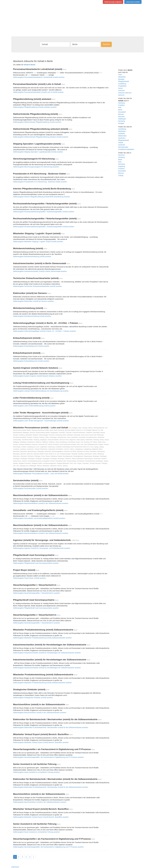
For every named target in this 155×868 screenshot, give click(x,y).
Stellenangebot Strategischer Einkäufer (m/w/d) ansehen (33, 698)
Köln (120, 107)
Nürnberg (121, 121)
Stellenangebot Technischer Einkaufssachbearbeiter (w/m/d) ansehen (37, 286)
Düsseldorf (122, 112)
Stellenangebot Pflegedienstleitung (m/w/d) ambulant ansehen (35, 107)
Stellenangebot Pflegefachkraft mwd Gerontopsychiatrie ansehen (36, 563)
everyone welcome (125, 93)
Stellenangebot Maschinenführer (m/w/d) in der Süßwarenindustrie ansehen (40, 713)
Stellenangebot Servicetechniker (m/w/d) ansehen (31, 488)
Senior (120, 88)
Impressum (15, 867)
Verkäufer (122, 134)
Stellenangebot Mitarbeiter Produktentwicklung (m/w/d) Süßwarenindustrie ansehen (42, 638)
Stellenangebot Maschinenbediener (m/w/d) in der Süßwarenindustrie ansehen (41, 503)
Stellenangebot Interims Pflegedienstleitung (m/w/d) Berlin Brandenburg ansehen (42, 197)
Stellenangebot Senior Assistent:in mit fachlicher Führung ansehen (36, 772)
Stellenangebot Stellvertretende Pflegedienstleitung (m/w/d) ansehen (37, 122)
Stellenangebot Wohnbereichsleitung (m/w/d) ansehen (32, 256)
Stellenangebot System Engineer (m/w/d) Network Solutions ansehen (37, 376)
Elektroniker (122, 136)
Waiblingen (122, 119)
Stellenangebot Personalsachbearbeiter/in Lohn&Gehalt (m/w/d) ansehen (39, 77)
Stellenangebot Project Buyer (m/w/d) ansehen (30, 578)
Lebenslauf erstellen (133, 2)
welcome (121, 95)
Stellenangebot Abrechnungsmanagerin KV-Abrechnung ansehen (36, 167)
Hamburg (121, 103)
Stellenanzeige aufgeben (113, 2)
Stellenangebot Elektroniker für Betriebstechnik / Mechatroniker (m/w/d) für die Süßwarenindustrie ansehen (51, 727)
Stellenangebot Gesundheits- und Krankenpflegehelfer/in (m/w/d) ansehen (39, 518)
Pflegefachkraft (123, 81)
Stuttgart (121, 123)
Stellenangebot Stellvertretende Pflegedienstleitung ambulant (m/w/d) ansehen (41, 137)
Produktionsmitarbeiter (126, 149)
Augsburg (122, 166)
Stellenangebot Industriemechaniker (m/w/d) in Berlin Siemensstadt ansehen (40, 271)
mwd (120, 75)
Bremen (121, 114)
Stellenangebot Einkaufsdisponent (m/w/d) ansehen (31, 346)
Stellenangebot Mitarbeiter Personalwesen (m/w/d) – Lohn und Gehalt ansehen (41, 474)
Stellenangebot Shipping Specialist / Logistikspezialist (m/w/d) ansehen (38, 152)
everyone (121, 90)
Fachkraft (121, 145)
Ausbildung (122, 84)
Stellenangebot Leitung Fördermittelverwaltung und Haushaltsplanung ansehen (41, 391)
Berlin (120, 110)
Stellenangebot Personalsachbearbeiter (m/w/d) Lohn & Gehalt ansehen (38, 92)
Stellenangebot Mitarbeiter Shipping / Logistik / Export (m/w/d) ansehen (38, 242)
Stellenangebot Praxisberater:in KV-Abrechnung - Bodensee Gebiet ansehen (40, 182)
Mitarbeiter (122, 77)
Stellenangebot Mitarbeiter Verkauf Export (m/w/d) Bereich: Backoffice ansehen (41, 742)
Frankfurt (121, 105)
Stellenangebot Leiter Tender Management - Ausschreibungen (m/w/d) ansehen (41, 421)
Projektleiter (122, 86)
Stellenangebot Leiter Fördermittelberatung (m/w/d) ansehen (34, 406)
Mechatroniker (123, 147)
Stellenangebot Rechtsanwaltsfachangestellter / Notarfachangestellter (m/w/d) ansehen (44, 212)
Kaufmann (122, 138)
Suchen (106, 44)
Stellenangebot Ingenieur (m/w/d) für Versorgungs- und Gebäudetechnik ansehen (42, 548)
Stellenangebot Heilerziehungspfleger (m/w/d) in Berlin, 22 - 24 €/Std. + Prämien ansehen (45, 331)
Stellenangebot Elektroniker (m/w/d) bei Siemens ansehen (34, 301)
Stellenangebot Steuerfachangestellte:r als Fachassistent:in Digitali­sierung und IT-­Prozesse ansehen (48, 757)
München (121, 117)
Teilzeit (121, 143)
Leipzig (121, 175)
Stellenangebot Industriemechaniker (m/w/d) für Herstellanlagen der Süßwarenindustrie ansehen (47, 653)
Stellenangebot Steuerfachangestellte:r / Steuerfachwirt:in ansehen (37, 593)
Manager (121, 79)
